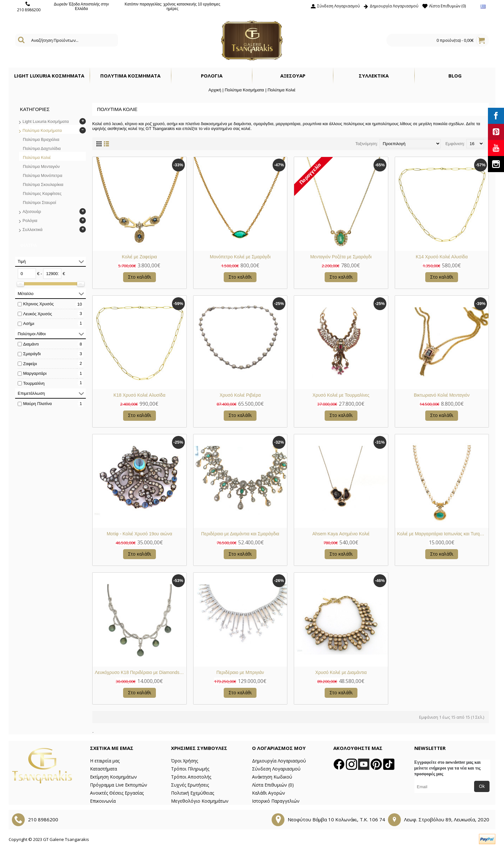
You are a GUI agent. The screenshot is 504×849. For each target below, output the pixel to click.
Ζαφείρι (30, 364)
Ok (482, 786)
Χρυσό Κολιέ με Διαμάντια (341, 672)
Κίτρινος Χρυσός (38, 304)
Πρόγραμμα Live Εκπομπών (119, 785)
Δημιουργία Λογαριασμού (279, 761)
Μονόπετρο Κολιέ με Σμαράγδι (240, 257)
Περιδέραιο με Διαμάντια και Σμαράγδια (240, 534)
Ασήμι (29, 323)
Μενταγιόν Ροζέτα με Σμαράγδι (341, 257)
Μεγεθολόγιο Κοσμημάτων (200, 801)
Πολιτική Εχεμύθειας (193, 793)
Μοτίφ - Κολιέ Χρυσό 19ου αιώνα (139, 534)
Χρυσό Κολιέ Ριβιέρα (240, 395)
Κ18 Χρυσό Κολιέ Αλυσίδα (139, 395)
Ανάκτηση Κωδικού (272, 777)
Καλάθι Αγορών (269, 793)
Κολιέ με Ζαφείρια (139, 257)
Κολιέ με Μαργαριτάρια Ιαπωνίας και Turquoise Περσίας (443, 534)
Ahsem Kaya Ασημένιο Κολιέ (341, 534)
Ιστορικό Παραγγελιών (276, 801)
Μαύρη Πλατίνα (37, 404)
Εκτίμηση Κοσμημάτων (113, 777)
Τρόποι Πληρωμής (190, 769)
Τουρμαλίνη (34, 383)
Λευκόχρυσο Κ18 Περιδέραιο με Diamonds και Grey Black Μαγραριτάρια (141, 672)
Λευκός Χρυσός (38, 314)
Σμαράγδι (32, 354)
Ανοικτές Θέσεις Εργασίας (117, 793)
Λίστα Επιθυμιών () (273, 785)
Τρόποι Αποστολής (191, 777)
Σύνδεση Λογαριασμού (276, 769)
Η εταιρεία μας (105, 761)
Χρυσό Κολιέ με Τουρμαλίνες (341, 395)
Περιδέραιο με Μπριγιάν (240, 672)
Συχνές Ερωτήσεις (190, 785)
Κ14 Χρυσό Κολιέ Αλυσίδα (442, 257)
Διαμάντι (31, 344)
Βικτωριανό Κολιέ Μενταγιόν (442, 395)
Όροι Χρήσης (184, 761)
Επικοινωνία (103, 801)
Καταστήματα (104, 769)
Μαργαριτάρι (35, 373)
